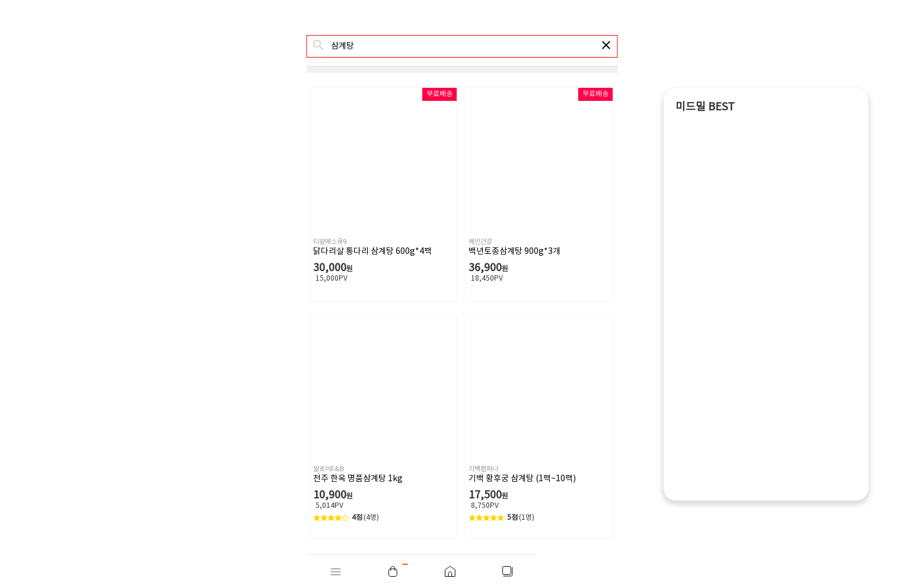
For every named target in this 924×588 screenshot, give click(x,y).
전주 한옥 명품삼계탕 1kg (358, 479)
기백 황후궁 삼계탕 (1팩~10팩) (522, 479)
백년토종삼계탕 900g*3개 (514, 252)
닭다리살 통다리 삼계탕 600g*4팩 (372, 252)
